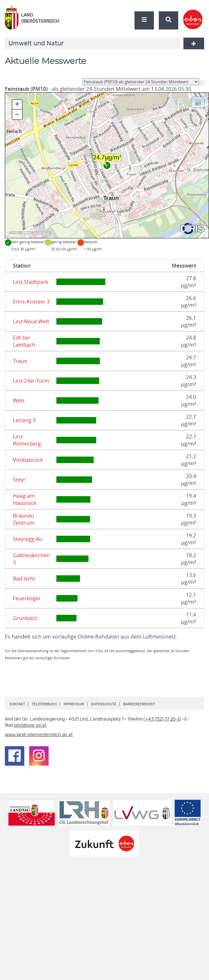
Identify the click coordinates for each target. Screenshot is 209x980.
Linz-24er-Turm (31, 381)
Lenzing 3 (24, 420)
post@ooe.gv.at (30, 725)
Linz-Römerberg (27, 440)
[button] (198, 102)
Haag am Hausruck (25, 499)
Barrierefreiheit (139, 704)
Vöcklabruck (28, 460)
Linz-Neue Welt (31, 321)
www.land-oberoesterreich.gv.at (39, 735)
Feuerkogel (26, 598)
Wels (19, 400)
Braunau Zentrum (24, 519)
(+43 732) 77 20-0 (162, 719)
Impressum (74, 704)
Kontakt (17, 704)
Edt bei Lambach (24, 341)
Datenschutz (104, 704)
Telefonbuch (44, 704)
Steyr (19, 480)
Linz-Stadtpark (30, 282)
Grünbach (25, 618)
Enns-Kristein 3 (31, 302)
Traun (20, 361)
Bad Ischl (24, 579)
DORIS (27, 233)
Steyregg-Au (28, 539)
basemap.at (41, 233)
